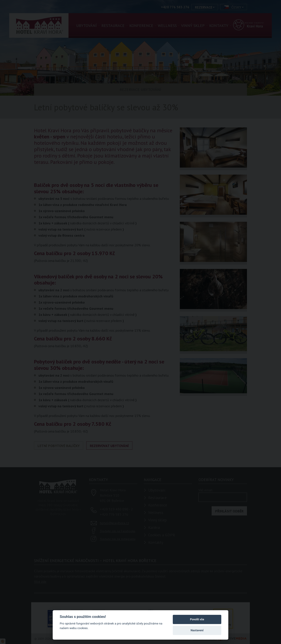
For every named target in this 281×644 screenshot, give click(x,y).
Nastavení (197, 630)
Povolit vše (197, 619)
